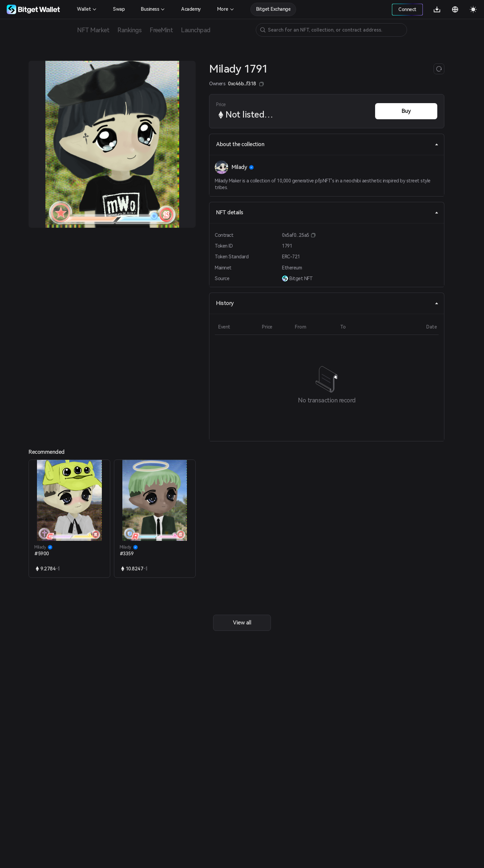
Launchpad (196, 30)
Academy (191, 9)
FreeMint (161, 30)
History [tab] (327, 303)
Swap (119, 9)
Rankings (129, 30)
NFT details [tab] (327, 212)
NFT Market (93, 30)
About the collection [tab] (327, 144)
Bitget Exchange (273, 9)
